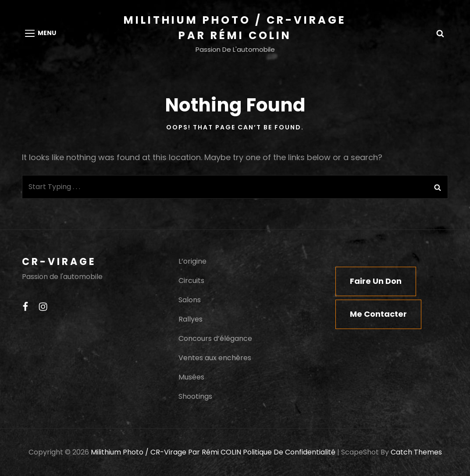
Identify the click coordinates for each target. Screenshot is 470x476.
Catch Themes (416, 452)
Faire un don (376, 281)
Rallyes (190, 319)
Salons (190, 300)
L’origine (192, 261)
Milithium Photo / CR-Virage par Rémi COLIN (166, 452)
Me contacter (378, 314)
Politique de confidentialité (289, 452)
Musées (191, 377)
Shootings (195, 396)
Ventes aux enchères (215, 358)
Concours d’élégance (215, 338)
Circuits (191, 281)
